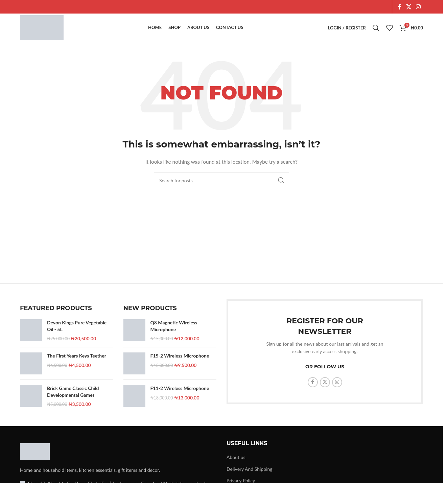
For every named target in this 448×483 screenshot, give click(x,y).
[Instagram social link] (418, 7)
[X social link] (409, 7)
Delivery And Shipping (250, 475)
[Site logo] (47, 31)
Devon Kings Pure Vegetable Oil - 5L (77, 332)
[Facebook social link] (400, 7)
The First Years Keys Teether (77, 362)
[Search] (376, 31)
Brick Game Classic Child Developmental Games (73, 398)
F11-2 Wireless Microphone (180, 394)
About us (236, 463)
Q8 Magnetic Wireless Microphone (174, 332)
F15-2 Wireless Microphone (180, 362)
